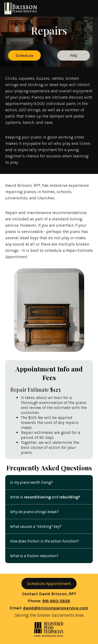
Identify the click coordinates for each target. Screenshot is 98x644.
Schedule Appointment (49, 584)
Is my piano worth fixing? (31, 482)
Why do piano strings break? (34, 512)
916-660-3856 (56, 601)
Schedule (24, 55)
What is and (45, 497)
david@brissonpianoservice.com (56, 608)
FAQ (74, 55)
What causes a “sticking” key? (36, 526)
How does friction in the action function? (44, 541)
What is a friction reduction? (34, 556)
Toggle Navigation (88, 8)
